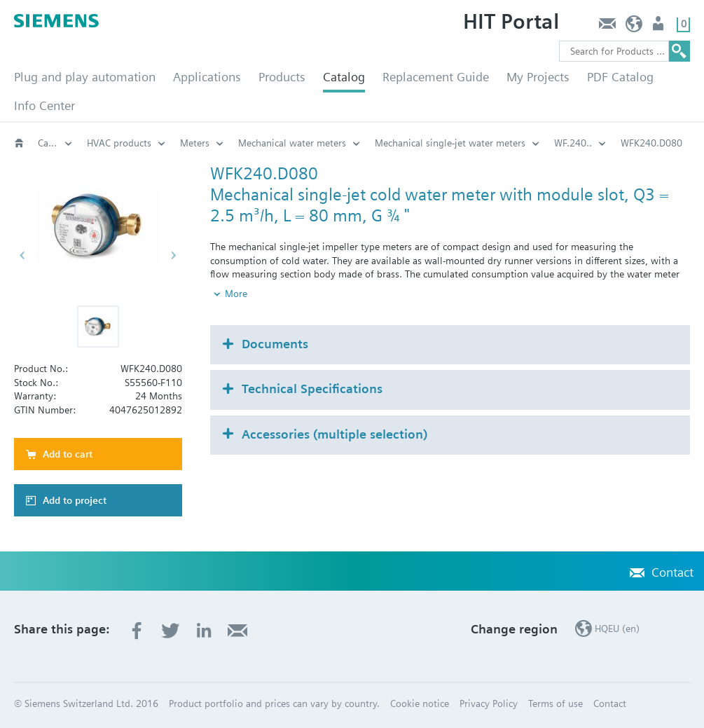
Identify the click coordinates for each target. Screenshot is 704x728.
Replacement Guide (436, 77)
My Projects (538, 77)
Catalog (344, 77)
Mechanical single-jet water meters (450, 143)
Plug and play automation (85, 77)
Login (660, 27)
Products (282, 77)
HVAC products (119, 143)
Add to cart (68, 454)
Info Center (44, 105)
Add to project (75, 500)
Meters (195, 143)
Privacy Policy (489, 703)
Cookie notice (420, 703)
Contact (607, 27)
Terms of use (555, 703)
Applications (207, 77)
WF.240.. (573, 143)
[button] (98, 327)
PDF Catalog (620, 77)
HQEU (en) (634, 27)
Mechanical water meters (292, 143)
